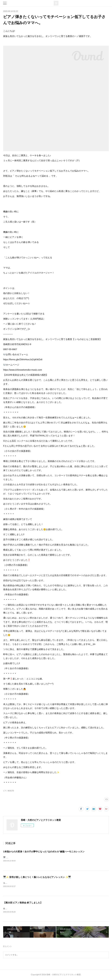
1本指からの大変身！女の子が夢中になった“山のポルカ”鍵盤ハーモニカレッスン (44, 852)
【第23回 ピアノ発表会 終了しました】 (23, 903)
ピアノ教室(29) (9, 791)
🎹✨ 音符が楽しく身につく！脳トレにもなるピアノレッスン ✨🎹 (37, 877)
